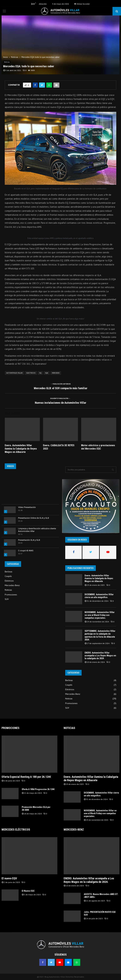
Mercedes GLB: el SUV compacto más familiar (61, 388)
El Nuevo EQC (28, 891)
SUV (7, 599)
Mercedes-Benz (12, 585)
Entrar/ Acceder (82, 4)
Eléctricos (9, 581)
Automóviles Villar (14, 373)
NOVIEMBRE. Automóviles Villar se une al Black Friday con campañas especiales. (100, 615)
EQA (47, 373)
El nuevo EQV (9, 878)
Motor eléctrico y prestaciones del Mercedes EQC (98, 447)
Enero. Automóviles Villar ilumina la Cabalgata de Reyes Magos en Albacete (21, 449)
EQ (40, 373)
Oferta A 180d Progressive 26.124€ (38, 789)
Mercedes (56, 373)
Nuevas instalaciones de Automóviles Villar (60, 403)
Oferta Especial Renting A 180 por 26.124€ (26, 777)
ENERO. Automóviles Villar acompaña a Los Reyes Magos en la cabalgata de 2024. (100, 656)
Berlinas (9, 572)
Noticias (7, 62)
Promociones (11, 595)
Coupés (8, 576)
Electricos (31, 373)
